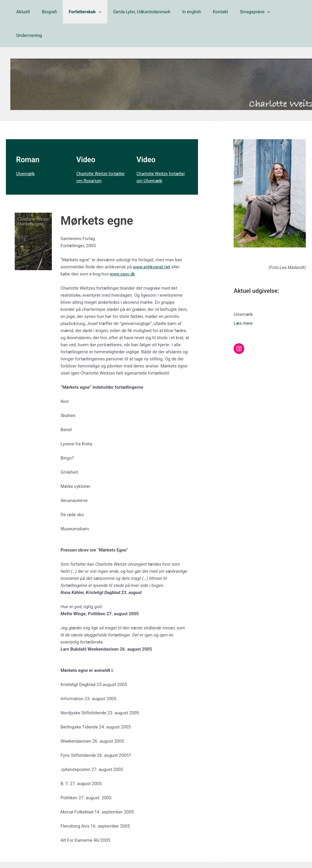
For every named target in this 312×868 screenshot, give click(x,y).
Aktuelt (28, 12)
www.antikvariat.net (152, 243)
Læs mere (243, 300)
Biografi (51, 12)
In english (184, 12)
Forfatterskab (84, 12)
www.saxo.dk (123, 250)
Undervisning (279, 12)
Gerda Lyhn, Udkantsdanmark (137, 12)
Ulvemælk (26, 150)
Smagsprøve (242, 12)
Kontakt (210, 12)
